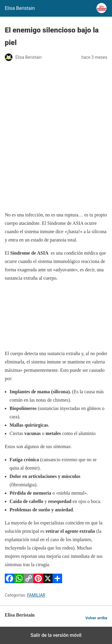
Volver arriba (96, 618)
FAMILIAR (36, 595)
